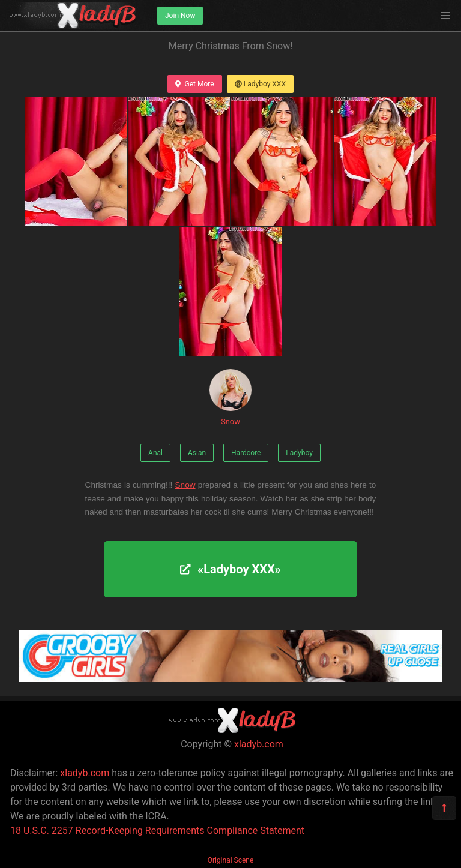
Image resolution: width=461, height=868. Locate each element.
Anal (155, 453)
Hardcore (246, 453)
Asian (197, 453)
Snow (230, 397)
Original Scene (231, 860)
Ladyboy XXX (260, 84)
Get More (194, 84)
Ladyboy (299, 453)
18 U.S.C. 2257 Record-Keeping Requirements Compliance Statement (157, 831)
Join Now (180, 16)
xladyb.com (259, 744)
